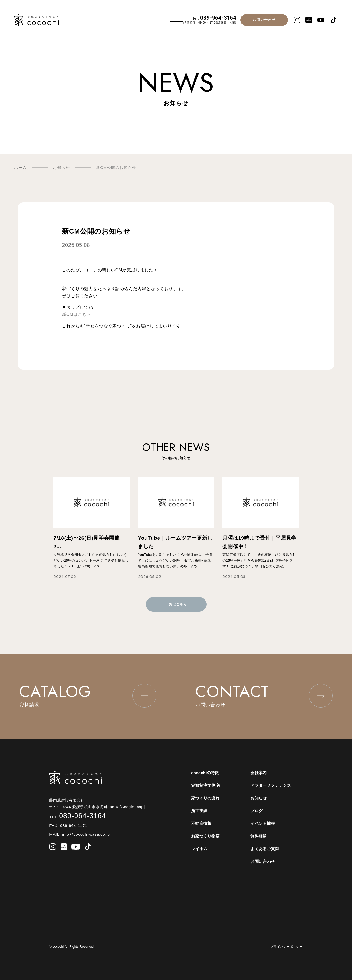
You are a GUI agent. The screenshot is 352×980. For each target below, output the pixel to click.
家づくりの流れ (205, 798)
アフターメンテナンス (271, 785)
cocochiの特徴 (205, 773)
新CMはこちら (76, 314)
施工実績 (199, 811)
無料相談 (259, 836)
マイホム (199, 849)
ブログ (257, 811)
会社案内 (259, 773)
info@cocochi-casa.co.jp (85, 834)
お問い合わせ (264, 20)
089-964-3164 (214, 18)
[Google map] (134, 807)
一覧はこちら (176, 604)
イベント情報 (263, 823)
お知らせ (259, 798)
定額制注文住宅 (205, 785)
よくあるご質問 (265, 849)
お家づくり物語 (205, 836)
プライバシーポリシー (286, 947)
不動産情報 (201, 823)
